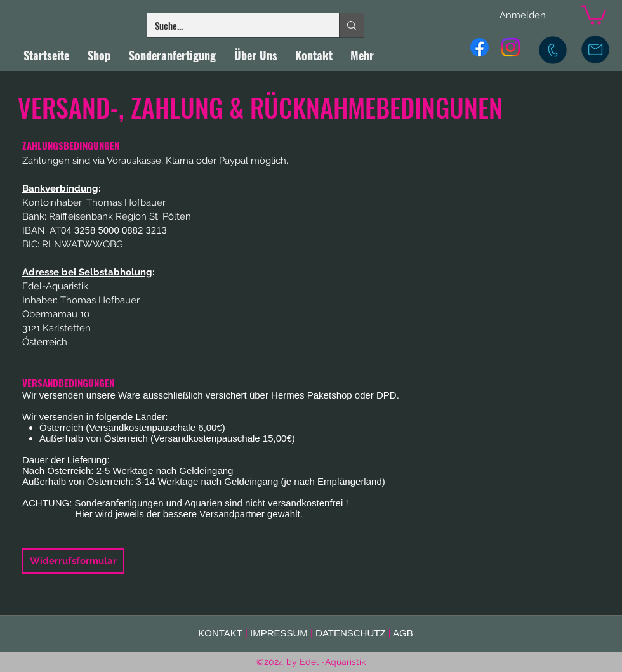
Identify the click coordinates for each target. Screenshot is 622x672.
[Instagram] (511, 47)
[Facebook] (480, 47)
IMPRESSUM (279, 633)
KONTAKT (220, 633)
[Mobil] (553, 50)
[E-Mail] (595, 49)
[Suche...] (234, 25)
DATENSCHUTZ (351, 633)
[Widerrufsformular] (73, 561)
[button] (593, 14)
